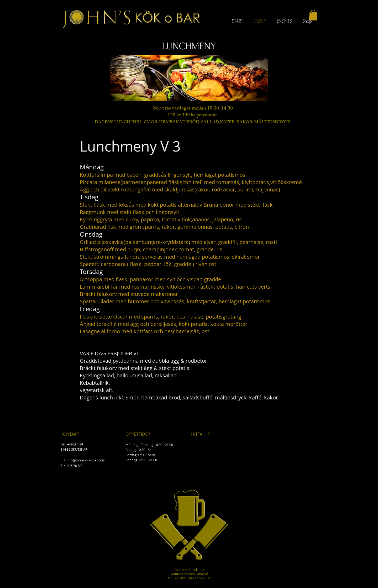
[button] (313, 15)
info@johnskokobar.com (86, 460)
